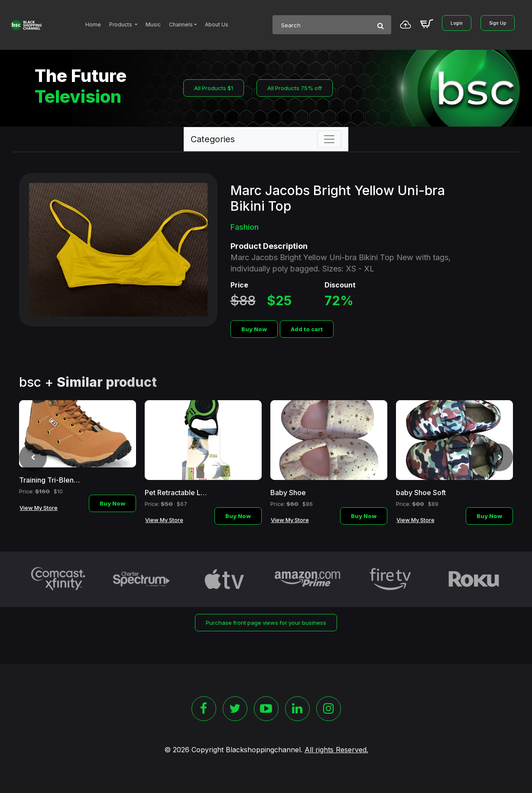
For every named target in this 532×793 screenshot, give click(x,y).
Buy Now (254, 329)
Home (93, 24)
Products (121, 24)
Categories (213, 139)
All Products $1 (214, 88)
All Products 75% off (295, 88)
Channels (181, 24)
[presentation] (33, 457)
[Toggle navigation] (329, 139)
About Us (217, 24)
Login (457, 23)
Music (153, 24)
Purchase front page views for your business (266, 623)
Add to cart (307, 329)
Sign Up (498, 23)
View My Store (39, 508)
